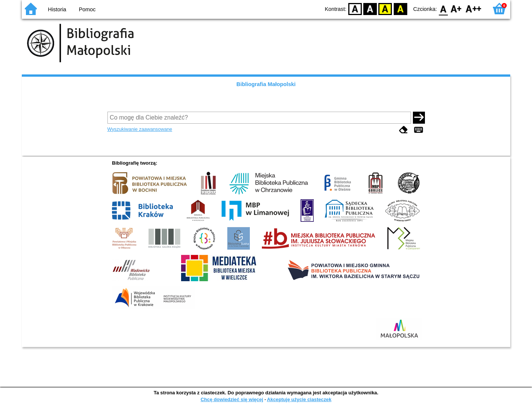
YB (385, 8)
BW (370, 8)
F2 (474, 8)
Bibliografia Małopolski (266, 84)
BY (400, 8)
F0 (443, 8)
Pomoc (87, 9)
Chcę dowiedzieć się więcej (232, 399)
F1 (456, 8)
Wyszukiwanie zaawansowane (140, 129)
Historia (57, 9)
